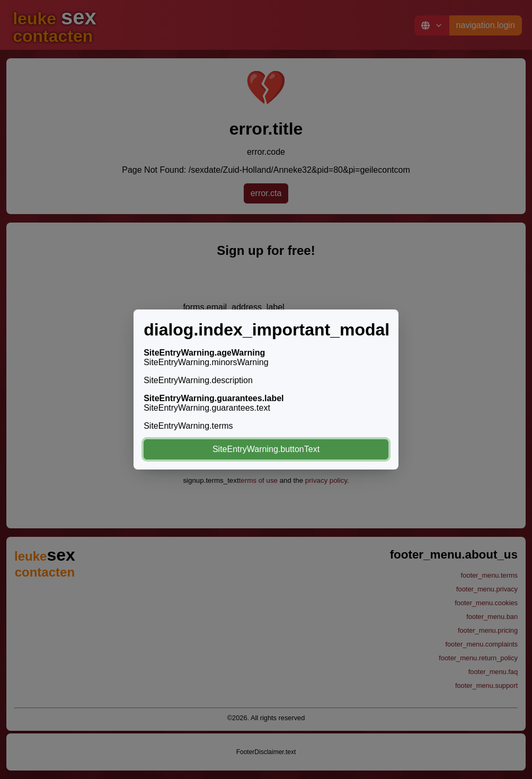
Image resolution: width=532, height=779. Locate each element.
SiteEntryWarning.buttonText (266, 449)
